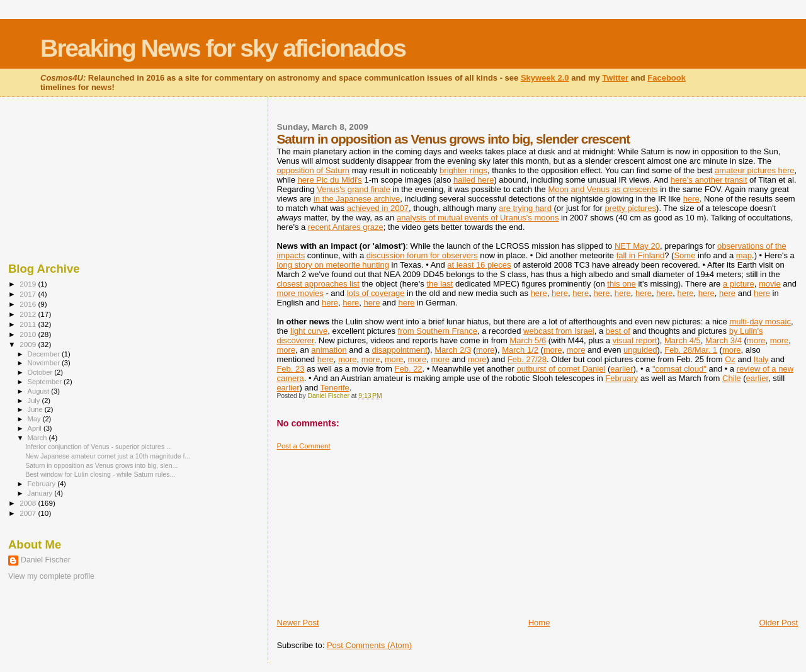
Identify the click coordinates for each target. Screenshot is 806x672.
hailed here (474, 180)
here (691, 199)
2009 (29, 344)
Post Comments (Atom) (369, 645)
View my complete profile (51, 576)
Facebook (667, 78)
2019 (29, 284)
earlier (622, 369)
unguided (640, 350)
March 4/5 (683, 340)
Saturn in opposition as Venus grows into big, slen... (101, 465)
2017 (29, 294)
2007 (29, 513)
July (35, 401)
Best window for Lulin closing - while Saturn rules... (100, 474)
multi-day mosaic (760, 322)
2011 (29, 324)
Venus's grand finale (354, 189)
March (38, 438)
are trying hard (525, 208)
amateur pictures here (754, 170)
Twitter (615, 78)
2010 (29, 334)
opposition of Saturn (313, 170)
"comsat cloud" (679, 369)
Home (539, 623)
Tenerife (335, 388)
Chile (732, 378)
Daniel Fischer (46, 560)
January (41, 493)
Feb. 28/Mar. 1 (691, 350)
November (45, 363)
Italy (761, 359)
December (45, 354)
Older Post (779, 623)
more (756, 340)
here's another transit (709, 180)
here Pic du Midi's (330, 180)
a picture (739, 284)
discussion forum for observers (422, 255)
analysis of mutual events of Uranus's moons (478, 218)
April (36, 428)
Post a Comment (303, 446)
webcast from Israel (559, 331)
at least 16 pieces (479, 265)
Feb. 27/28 (527, 359)
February (622, 378)
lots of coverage (376, 293)
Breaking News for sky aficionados (223, 48)
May (35, 419)
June (36, 409)
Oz (730, 359)
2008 (29, 503)
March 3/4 (724, 340)
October (41, 372)
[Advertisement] (371, 529)
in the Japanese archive (357, 199)
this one (622, 284)
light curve (309, 331)
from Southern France (438, 331)
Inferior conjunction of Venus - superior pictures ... (99, 447)
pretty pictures (630, 208)
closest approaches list (318, 284)
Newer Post (298, 623)
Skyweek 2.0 (545, 78)
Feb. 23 (290, 369)
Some (684, 255)
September (46, 382)
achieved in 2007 (378, 208)
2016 (29, 304)
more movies (300, 293)
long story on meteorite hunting (333, 265)
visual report (635, 340)
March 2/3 (453, 350)
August (40, 391)
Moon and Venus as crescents (603, 189)
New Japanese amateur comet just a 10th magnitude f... (108, 456)
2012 (29, 314)
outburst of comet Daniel (561, 369)
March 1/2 (520, 350)
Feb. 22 (409, 369)
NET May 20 (637, 246)
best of (618, 331)
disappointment (399, 350)
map (744, 255)
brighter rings (463, 170)
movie (770, 284)
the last (440, 284)
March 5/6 (528, 340)
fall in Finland (641, 255)
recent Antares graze (346, 227)
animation (329, 350)
